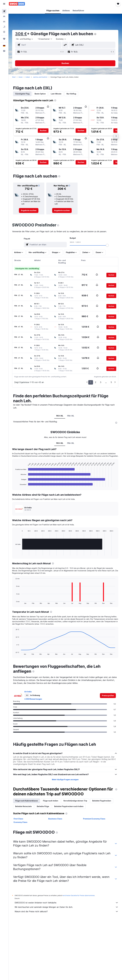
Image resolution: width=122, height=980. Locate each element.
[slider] (107, 245)
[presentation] (95, 34)
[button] (4, 4)
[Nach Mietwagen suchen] (4, 22)
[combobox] (61, 39)
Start (14, 77)
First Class (18, 819)
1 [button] (91, 382)
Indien (28, 77)
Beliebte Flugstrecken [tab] (102, 801)
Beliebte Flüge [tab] (43, 806)
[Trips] (4, 39)
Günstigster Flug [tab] (22, 94)
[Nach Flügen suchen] (4, 11)
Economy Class (20, 822)
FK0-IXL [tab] (60, 416)
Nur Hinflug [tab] (71, 94)
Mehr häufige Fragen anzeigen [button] (65, 780)
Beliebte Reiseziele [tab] (23, 806)
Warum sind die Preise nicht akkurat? (66, 911)
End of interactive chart (14, 485)
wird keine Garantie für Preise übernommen (79, 895)
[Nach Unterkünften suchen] (4, 16)
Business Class (55, 819)
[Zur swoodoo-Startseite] (17, 4)
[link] (29, 210)
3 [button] (101, 382)
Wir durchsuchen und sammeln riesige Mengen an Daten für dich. (66, 907)
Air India (28, 692)
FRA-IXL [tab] (71, 416)
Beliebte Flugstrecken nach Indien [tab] (69, 806)
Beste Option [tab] (40, 94)
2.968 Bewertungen (33, 699)
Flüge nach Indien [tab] (51, 801)
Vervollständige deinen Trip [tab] (75, 801)
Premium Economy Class (94, 819)
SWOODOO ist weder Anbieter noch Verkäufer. (66, 903)
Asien (21, 77)
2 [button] (96, 382)
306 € (21, 34)
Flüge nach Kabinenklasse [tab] (27, 801)
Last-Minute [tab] (56, 94)
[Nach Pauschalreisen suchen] (4, 27)
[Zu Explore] (4, 32)
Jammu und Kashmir (40, 77)
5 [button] (111, 382)
